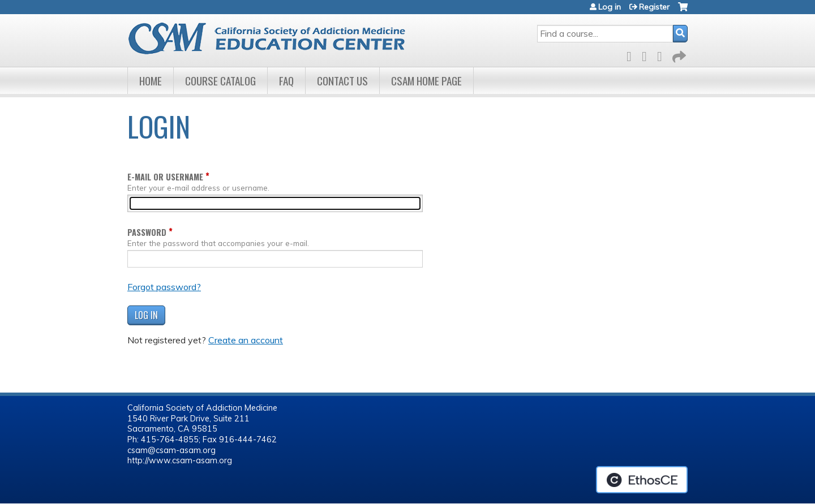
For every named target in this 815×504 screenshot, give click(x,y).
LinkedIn (663, 55)
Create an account (246, 340)
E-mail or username (165, 177)
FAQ (286, 81)
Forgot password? (164, 287)
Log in (610, 7)
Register (654, 7)
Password (147, 232)
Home (151, 81)
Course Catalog (220, 81)
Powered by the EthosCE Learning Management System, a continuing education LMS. (642, 480)
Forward (678, 55)
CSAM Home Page (426, 81)
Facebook (632, 55)
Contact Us (342, 81)
